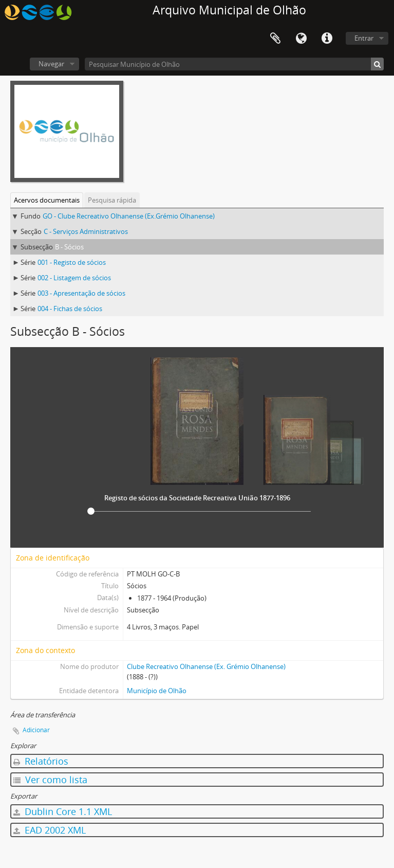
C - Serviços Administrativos (86, 231)
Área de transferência (275, 39)
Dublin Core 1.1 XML (63, 811)
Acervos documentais (47, 200)
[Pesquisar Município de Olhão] (234, 64)
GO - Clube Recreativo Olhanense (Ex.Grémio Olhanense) (129, 216)
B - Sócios (69, 247)
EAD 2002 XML (50, 830)
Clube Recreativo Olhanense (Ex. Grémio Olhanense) (206, 666)
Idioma (301, 39)
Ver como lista (50, 780)
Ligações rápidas (327, 39)
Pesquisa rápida (112, 200)
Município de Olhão (157, 691)
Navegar (51, 64)
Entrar (364, 38)
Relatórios (41, 761)
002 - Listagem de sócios (74, 278)
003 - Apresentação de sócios (81, 293)
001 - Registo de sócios (72, 262)
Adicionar (36, 730)
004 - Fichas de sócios (70, 309)
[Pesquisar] (377, 64)
